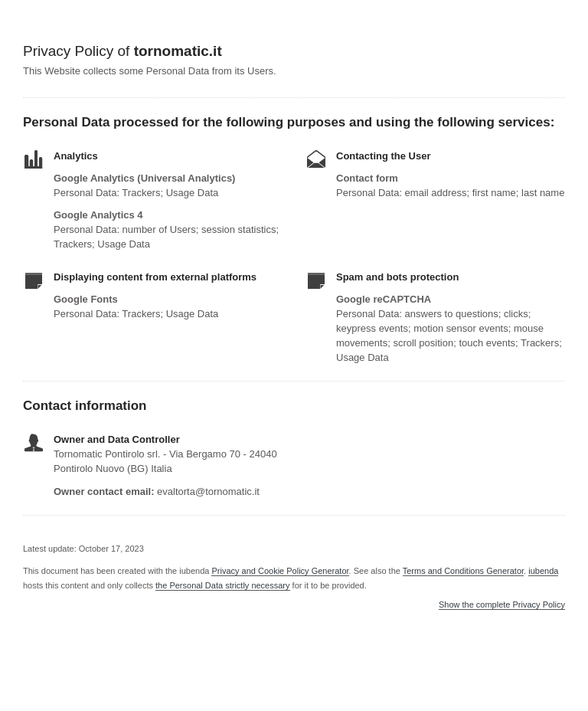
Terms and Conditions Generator (463, 571)
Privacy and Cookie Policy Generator (280, 571)
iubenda (543, 571)
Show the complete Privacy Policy (502, 605)
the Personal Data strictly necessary (222, 585)
